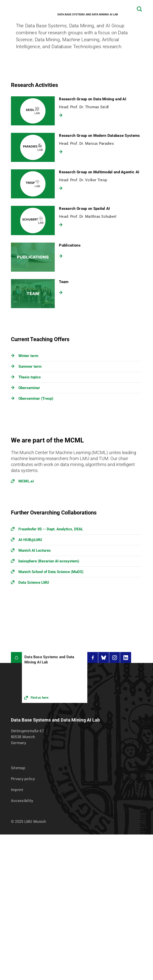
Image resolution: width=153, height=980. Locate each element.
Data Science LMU (34, 582)
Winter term (28, 356)
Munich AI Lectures (35, 550)
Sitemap (18, 768)
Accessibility (22, 801)
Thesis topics (30, 377)
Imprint (17, 790)
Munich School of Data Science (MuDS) (51, 572)
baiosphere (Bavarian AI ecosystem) (49, 561)
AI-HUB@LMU (30, 540)
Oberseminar (29, 388)
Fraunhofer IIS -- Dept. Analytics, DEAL (51, 529)
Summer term (30, 366)
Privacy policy (23, 779)
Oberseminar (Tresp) (36, 399)
